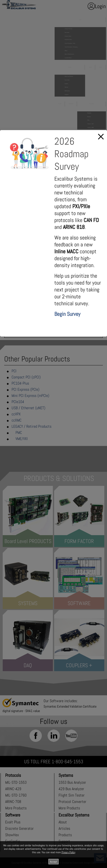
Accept (53, 862)
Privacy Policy (68, 852)
